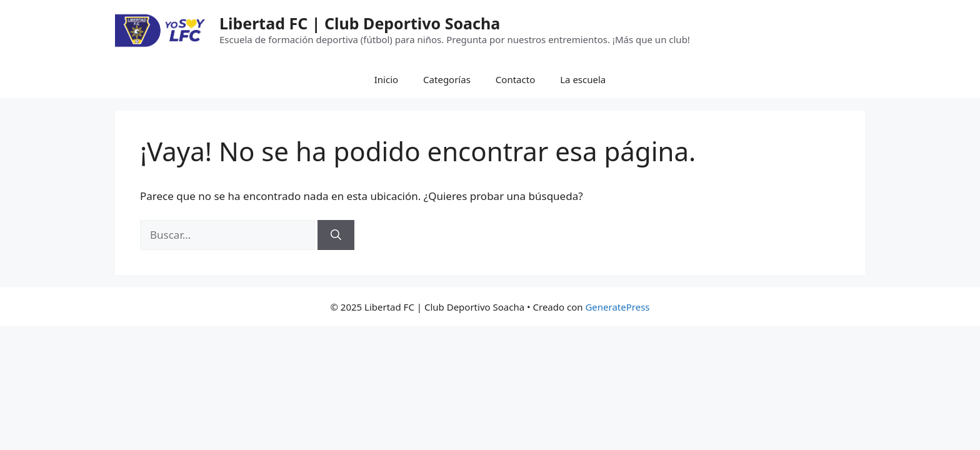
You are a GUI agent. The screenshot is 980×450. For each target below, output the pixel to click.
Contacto (515, 79)
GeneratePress (617, 307)
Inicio (386, 79)
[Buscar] (336, 235)
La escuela (583, 79)
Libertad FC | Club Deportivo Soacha (360, 23)
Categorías (447, 79)
